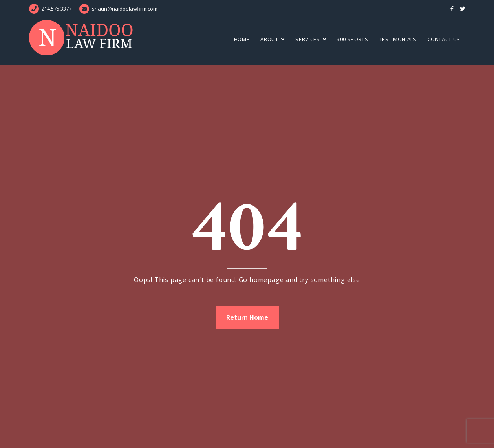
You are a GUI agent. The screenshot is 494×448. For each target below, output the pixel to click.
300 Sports (353, 39)
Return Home (247, 317)
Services (307, 39)
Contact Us (444, 39)
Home (242, 39)
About (269, 39)
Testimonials (398, 39)
